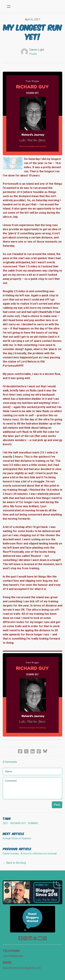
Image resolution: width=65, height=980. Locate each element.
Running (33, 823)
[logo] (37, 7)
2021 (6, 823)
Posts (33, 54)
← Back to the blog (14, 863)
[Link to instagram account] (45, 938)
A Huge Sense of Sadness (17, 838)
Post (57, 805)
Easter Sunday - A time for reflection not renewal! (30, 854)
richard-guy (18, 823)
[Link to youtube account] (40, 938)
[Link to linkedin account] (30, 938)
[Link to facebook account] (20, 938)
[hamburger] (9, 7)
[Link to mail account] (35, 938)
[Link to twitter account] (25, 938)
